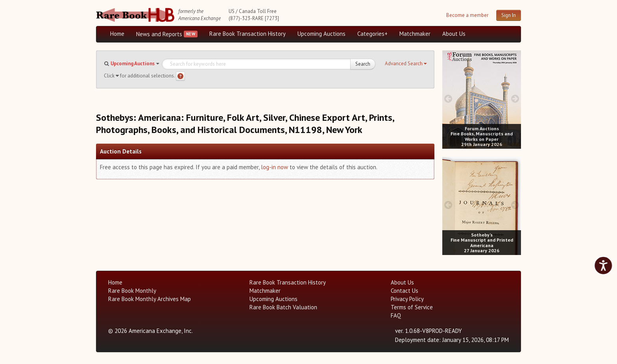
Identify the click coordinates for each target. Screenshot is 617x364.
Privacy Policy (407, 299)
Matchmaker (415, 34)
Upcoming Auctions (321, 34)
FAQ (396, 315)
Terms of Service (412, 307)
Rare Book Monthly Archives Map (150, 299)
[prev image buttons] (448, 99)
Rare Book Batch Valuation (283, 307)
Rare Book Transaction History (248, 34)
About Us (454, 34)
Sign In (509, 15)
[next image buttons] (515, 99)
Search (363, 64)
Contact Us (405, 291)
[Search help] (180, 76)
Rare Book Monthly (132, 291)
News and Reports (159, 34)
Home (117, 34)
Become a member (467, 15)
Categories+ (372, 34)
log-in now (274, 167)
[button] (406, 64)
